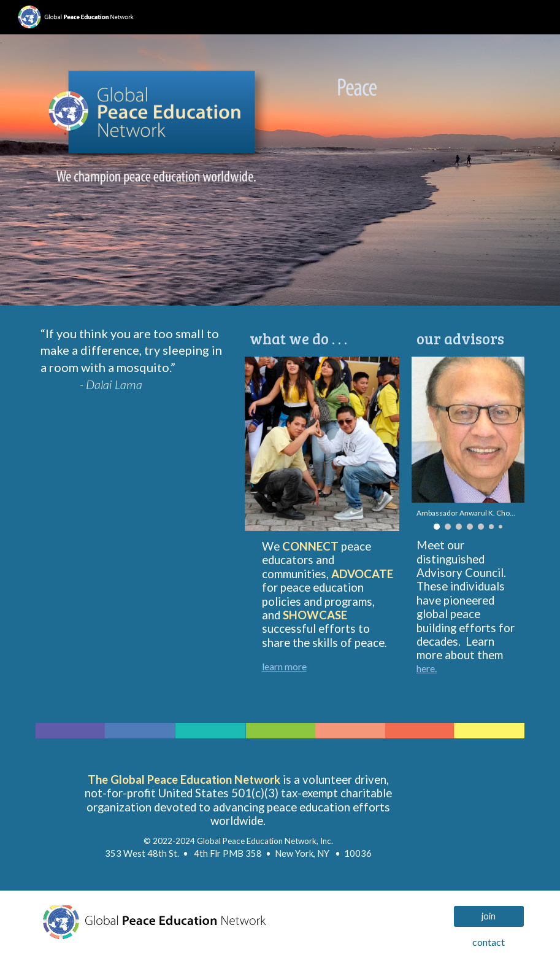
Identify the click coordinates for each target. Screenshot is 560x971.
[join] (489, 916)
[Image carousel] (405, 125)
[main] (134, 365)
